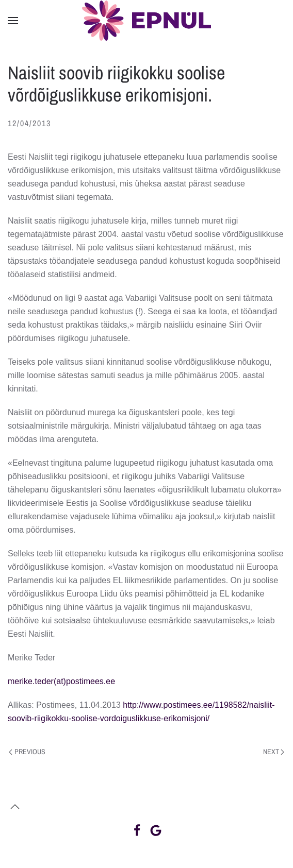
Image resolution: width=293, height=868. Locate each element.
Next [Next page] (274, 752)
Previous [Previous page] (27, 752)
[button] (13, 21)
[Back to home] (146, 21)
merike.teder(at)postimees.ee (61, 681)
